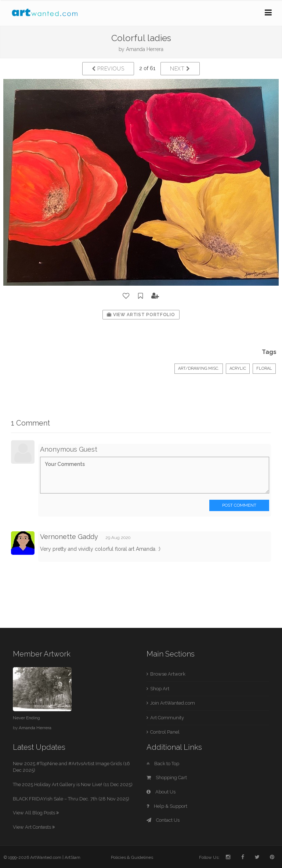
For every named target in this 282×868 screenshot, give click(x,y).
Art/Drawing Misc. (199, 368)
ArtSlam (73, 857)
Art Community (167, 718)
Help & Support (167, 806)
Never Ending (26, 718)
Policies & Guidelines (132, 857)
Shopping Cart (167, 777)
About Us (161, 792)
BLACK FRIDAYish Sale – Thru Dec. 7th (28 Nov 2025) (71, 799)
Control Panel (165, 732)
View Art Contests (34, 827)
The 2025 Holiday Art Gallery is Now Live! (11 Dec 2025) (73, 784)
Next (180, 69)
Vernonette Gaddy (69, 537)
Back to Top (163, 764)
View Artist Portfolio (141, 315)
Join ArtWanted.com (173, 703)
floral (264, 368)
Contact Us (163, 820)
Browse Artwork (168, 674)
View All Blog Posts (36, 813)
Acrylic (238, 368)
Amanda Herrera (145, 49)
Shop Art (160, 689)
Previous (108, 69)
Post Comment (239, 505)
